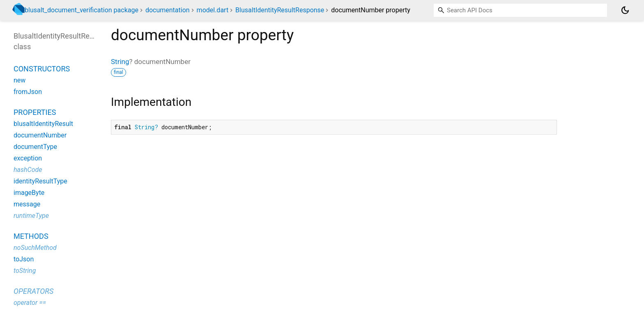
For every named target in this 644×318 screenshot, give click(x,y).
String (120, 62)
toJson (24, 259)
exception (28, 158)
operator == (30, 303)
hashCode (28, 170)
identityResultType (40, 181)
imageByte (29, 193)
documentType (35, 147)
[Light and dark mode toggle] (625, 10)
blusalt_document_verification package (82, 10)
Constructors (42, 69)
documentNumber (40, 135)
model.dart (213, 10)
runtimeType (31, 216)
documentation (168, 10)
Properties (35, 112)
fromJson (28, 92)
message (27, 204)
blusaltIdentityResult (43, 124)
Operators (33, 291)
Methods (31, 236)
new (20, 80)
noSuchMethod (35, 248)
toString (25, 271)
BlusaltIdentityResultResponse (280, 10)
